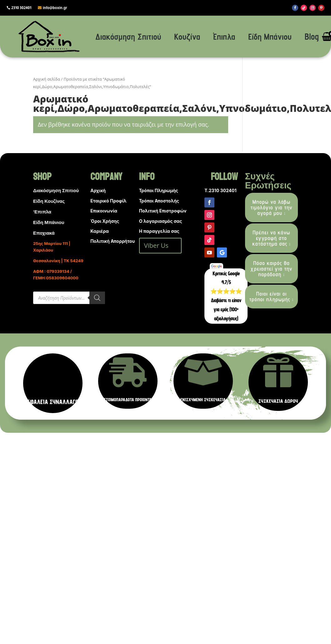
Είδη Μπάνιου (270, 36)
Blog (312, 36)
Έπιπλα (224, 36)
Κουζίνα (187, 36)
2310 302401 (21, 8)
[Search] (97, 298)
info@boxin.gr (55, 8)
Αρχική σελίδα (47, 79)
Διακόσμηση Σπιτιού (128, 36)
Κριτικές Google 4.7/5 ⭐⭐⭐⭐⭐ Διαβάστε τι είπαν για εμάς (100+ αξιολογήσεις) (226, 296)
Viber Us (156, 245)
